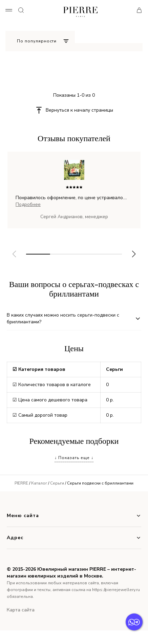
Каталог (39, 483)
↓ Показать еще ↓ (74, 458)
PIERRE (21, 483)
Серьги (57, 483)
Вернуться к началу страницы (79, 110)
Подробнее (28, 204)
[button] (134, 254)
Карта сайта (21, 610)
